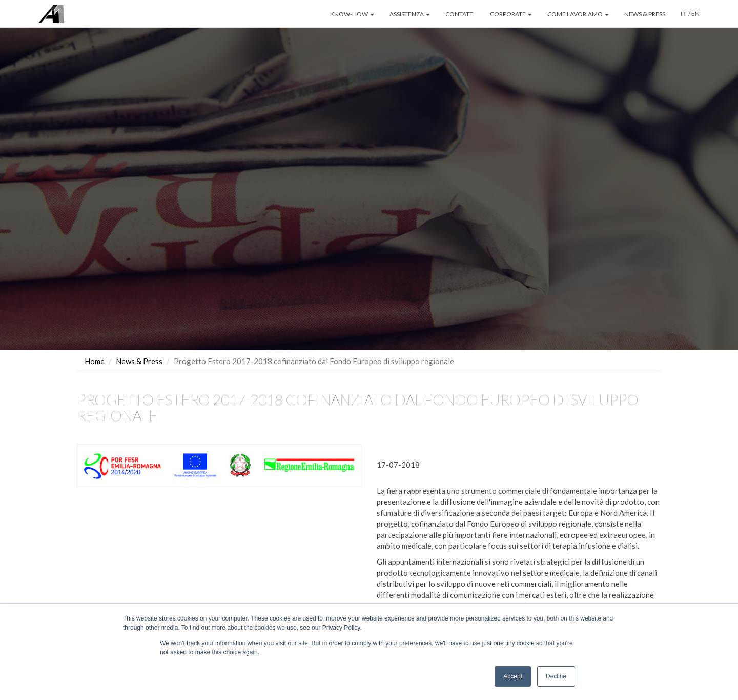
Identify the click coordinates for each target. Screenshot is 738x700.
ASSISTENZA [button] (410, 14)
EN (695, 14)
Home (95, 361)
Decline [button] (556, 676)
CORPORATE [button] (511, 14)
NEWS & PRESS (645, 14)
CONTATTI (460, 14)
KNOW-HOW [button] (352, 14)
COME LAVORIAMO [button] (578, 14)
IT (684, 14)
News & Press (139, 361)
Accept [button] (513, 676)
